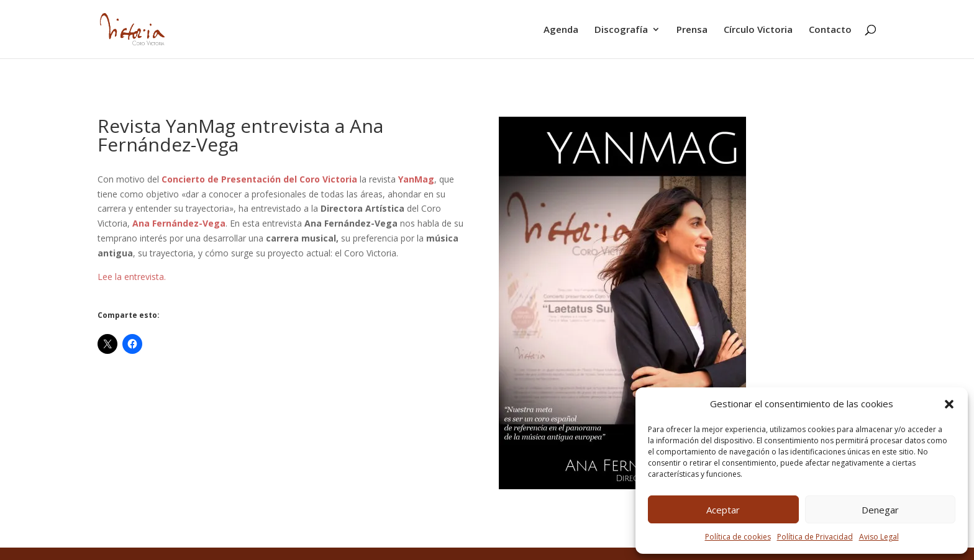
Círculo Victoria (758, 30)
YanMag (416, 179)
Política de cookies (738, 537)
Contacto (830, 30)
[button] (949, 404)
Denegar (880, 510)
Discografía (621, 30)
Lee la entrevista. (132, 277)
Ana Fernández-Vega (179, 223)
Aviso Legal (879, 537)
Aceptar (723, 510)
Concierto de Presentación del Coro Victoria (259, 179)
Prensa (692, 30)
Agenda (561, 30)
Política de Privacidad (815, 537)
